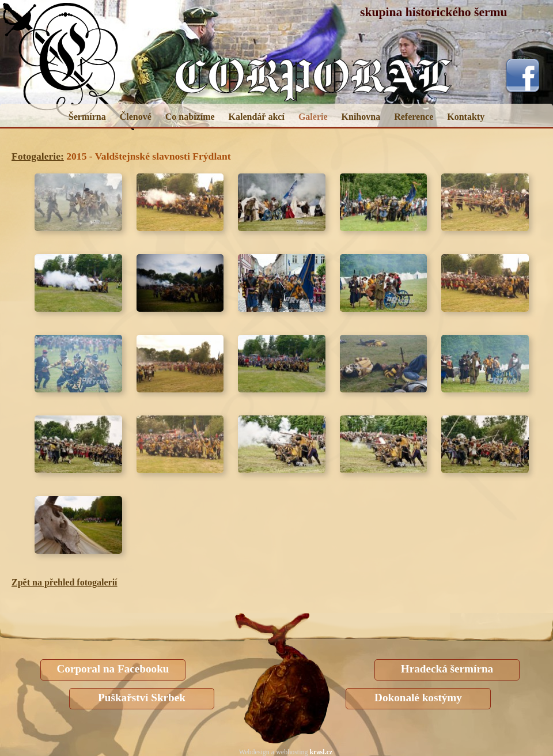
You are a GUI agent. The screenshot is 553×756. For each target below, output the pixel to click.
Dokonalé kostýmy (418, 698)
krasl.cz (321, 752)
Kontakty (466, 117)
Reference (414, 117)
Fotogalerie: (38, 156)
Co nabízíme (190, 117)
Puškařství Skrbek (142, 698)
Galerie (313, 117)
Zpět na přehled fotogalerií (65, 582)
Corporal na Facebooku (113, 669)
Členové (136, 117)
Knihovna (361, 117)
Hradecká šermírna (447, 669)
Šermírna (87, 117)
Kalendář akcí (257, 117)
